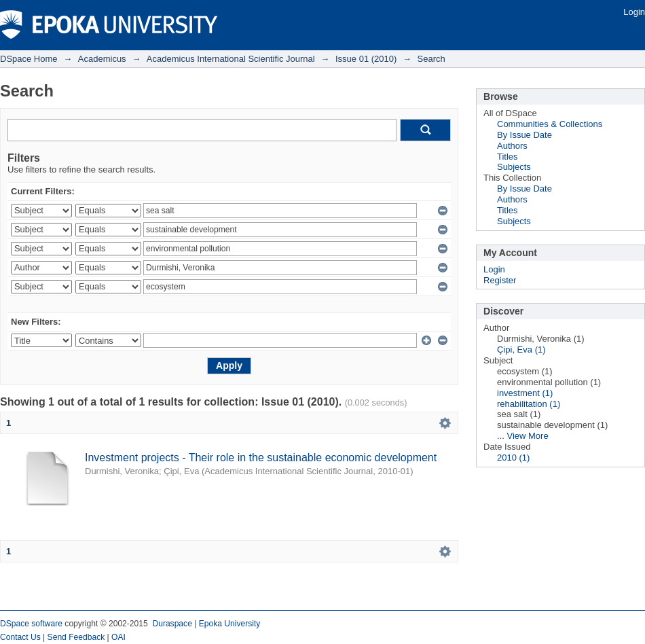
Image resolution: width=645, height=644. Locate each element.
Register (500, 280)
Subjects (514, 167)
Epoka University (230, 624)
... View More (523, 436)
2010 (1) (513, 458)
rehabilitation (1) (529, 404)
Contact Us (20, 637)
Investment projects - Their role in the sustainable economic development (261, 458)
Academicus (102, 59)
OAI (118, 637)
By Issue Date (524, 135)
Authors (512, 146)
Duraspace (172, 624)
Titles (508, 157)
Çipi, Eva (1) (521, 350)
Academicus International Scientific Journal (231, 59)
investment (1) (525, 393)
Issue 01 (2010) (366, 59)
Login (634, 12)
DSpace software (31, 624)
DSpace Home (29, 59)
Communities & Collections (550, 124)
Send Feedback (76, 637)
